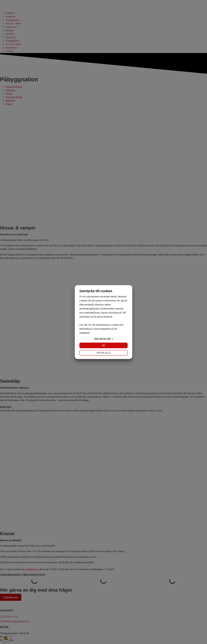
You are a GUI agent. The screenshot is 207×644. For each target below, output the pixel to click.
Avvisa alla (104, 353)
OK (103, 345)
